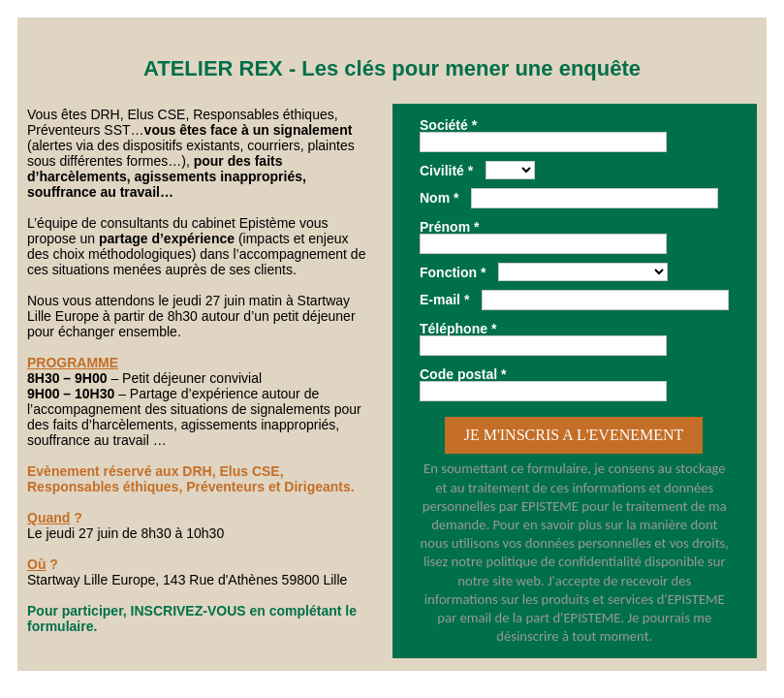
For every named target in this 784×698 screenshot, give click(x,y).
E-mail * (444, 299)
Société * (448, 125)
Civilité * (446, 170)
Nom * (439, 197)
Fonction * (453, 272)
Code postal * (463, 374)
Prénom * (449, 226)
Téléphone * (458, 328)
